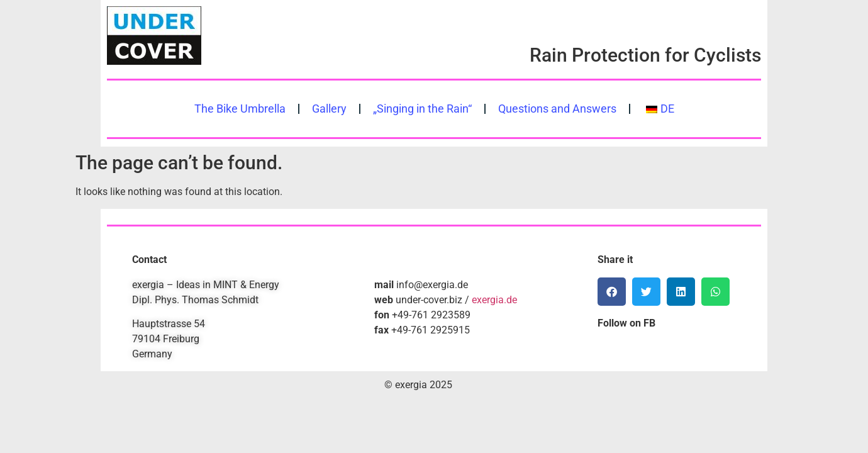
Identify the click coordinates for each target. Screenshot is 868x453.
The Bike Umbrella (240, 109)
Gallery (329, 109)
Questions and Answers (557, 109)
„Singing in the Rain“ (422, 109)
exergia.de (494, 300)
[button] (612, 292)
